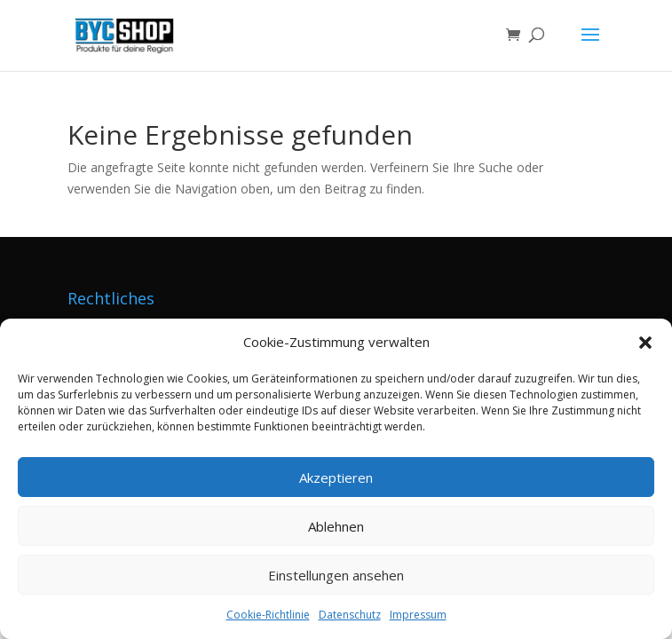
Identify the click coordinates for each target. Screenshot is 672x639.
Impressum (418, 615)
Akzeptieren (336, 477)
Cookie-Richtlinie (268, 615)
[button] (645, 343)
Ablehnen (336, 526)
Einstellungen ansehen (336, 575)
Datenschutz (350, 615)
